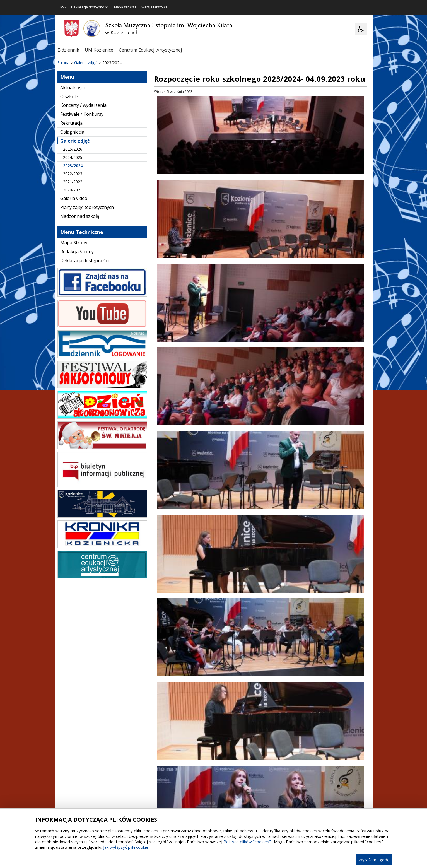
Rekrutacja (71, 193)
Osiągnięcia (72, 202)
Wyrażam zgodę (374, 860)
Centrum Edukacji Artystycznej (150, 50)
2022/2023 (73, 244)
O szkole (69, 167)
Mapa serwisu (125, 7)
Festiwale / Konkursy (82, 184)
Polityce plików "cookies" (247, 842)
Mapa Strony (74, 313)
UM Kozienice (99, 50)
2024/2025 (73, 228)
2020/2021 (73, 260)
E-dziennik (68, 50)
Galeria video (74, 269)
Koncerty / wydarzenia (83, 175)
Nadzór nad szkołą (80, 286)
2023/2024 (73, 236)
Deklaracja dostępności (90, 7)
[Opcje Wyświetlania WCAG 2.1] (361, 29)
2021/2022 (73, 252)
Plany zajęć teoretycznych (87, 278)
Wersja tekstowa (154, 7)
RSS (63, 7)
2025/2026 (73, 219)
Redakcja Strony (77, 322)
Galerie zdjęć (75, 211)
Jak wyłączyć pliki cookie (126, 847)
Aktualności (72, 158)
